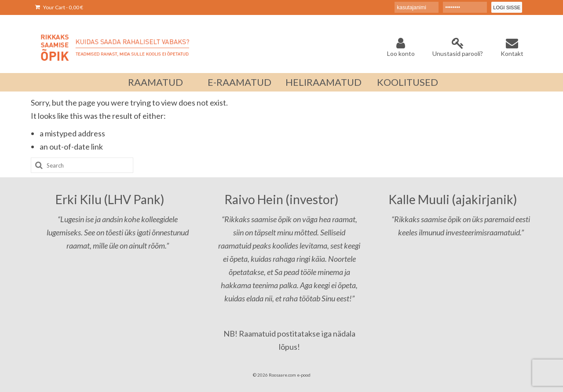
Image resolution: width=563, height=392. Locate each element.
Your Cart (59, 7)
